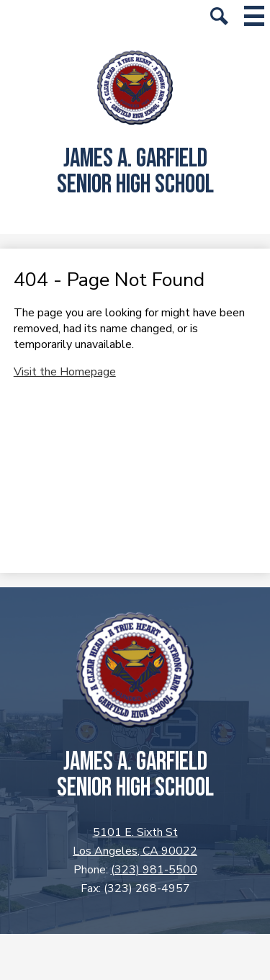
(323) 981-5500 (154, 870)
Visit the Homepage (65, 372)
